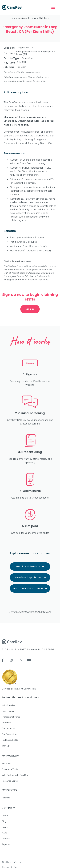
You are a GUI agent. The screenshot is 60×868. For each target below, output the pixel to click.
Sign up (30, 309)
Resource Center (10, 781)
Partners (6, 798)
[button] (53, 7)
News (5, 833)
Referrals (6, 723)
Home (13, 18)
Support (6, 844)
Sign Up (6, 746)
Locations (22, 18)
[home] (12, 7)
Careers (6, 839)
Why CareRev (9, 705)
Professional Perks (11, 717)
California (32, 18)
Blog (4, 821)
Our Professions (10, 734)
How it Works (8, 711)
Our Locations (9, 728)
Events (5, 827)
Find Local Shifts (10, 740)
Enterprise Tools (10, 769)
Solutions (6, 764)
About (5, 816)
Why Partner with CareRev (15, 775)
